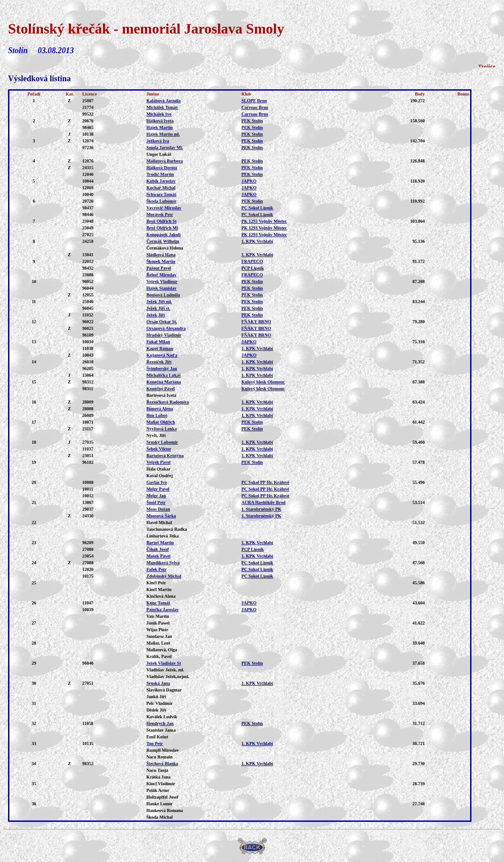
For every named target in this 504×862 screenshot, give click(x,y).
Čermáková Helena (165, 248)
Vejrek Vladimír (162, 281)
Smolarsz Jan (159, 636)
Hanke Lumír (159, 804)
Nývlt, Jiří (156, 435)
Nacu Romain (159, 757)
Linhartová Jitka (163, 536)
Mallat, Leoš (158, 643)
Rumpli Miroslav (163, 750)
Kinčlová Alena (161, 596)
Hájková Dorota (162, 168)
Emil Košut (157, 737)
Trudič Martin (160, 174)
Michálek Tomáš (162, 107)
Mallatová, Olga (162, 650)
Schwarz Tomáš (161, 194)
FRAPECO (252, 261)
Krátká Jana (158, 777)
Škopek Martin (161, 261)
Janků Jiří (156, 697)
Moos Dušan (158, 509)
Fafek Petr (156, 569)
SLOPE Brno (254, 101)
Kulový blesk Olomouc (263, 382)
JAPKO (249, 181)
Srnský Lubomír (162, 442)
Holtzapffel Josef (162, 797)
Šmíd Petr (156, 502)
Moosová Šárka (161, 516)
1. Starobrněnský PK (261, 509)
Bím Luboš (157, 415)
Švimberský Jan (162, 369)
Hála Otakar (158, 469)
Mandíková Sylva (163, 563)
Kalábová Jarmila (163, 101)
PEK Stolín (252, 121)
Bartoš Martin (160, 543)
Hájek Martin (159, 127)
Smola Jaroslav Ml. (165, 148)
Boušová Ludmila (163, 295)
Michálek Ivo (159, 114)
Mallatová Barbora (165, 161)
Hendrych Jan (160, 723)
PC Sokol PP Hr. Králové (265, 482)
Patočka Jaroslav (163, 610)
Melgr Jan (156, 496)
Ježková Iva (158, 141)
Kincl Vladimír (161, 784)
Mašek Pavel (158, 556)
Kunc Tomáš (158, 603)
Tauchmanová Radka (167, 529)
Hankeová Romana (165, 810)
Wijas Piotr (157, 630)
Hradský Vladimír (164, 335)
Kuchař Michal (161, 188)
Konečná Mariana (164, 382)
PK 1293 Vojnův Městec (264, 221)
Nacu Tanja (157, 770)
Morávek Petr (160, 214)
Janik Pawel (158, 623)
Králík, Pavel (159, 656)
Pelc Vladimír (159, 703)
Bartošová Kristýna (165, 456)
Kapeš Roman (160, 348)
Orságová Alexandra (166, 328)
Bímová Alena (160, 409)
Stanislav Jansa (161, 730)
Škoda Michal (159, 817)
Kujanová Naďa (162, 355)
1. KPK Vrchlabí (257, 241)
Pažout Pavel (159, 268)
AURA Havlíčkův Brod (263, 502)
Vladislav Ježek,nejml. (168, 677)
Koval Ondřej (159, 476)
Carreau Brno (255, 107)
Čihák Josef (157, 549)
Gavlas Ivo (157, 482)
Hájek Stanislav (161, 288)
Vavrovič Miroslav (164, 208)
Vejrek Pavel (158, 462)
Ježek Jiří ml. (159, 302)
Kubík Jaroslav (161, 181)
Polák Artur (158, 790)
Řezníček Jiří (159, 362)
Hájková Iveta (160, 121)
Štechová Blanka (162, 764)
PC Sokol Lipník (257, 208)
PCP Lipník (252, 268)
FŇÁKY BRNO (256, 322)
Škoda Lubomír (161, 201)
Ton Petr (155, 743)
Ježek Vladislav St (164, 663)
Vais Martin (158, 616)
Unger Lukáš (159, 154)
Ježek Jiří (155, 315)
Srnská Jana (158, 683)
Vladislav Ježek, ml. (165, 670)
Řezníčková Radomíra (167, 402)
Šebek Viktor (159, 449)
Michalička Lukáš (163, 375)
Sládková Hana (161, 255)
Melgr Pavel (158, 489)
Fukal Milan (158, 342)
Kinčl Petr (156, 583)
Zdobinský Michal (164, 576)
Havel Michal (159, 523)
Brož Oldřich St (161, 221)
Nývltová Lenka (161, 429)
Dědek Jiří (156, 710)
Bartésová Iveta (161, 395)
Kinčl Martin (159, 589)
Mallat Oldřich (161, 422)
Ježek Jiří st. (158, 308)
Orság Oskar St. (162, 322)
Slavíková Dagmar (164, 690)
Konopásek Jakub (163, 235)
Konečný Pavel (161, 389)
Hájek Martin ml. (163, 134)
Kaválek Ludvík (162, 717)
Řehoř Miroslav (161, 275)
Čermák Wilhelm (163, 241)
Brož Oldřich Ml (162, 228)
